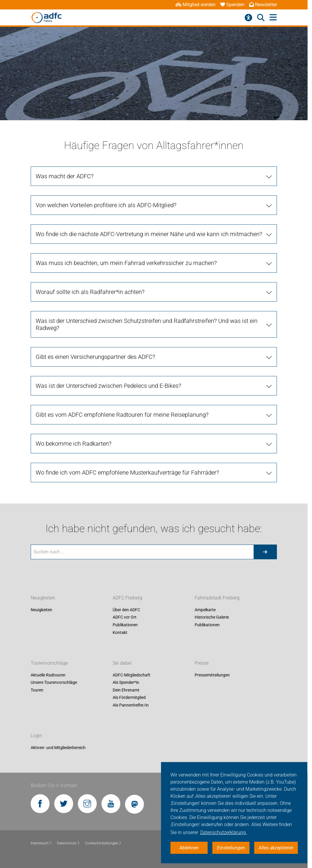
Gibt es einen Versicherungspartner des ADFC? (95, 357)
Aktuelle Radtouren (48, 675)
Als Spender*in (126, 683)
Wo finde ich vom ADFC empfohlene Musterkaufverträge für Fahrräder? (127, 473)
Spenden (232, 5)
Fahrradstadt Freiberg (217, 598)
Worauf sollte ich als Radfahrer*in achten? (90, 292)
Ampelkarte (205, 610)
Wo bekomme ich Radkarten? (74, 444)
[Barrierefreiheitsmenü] (248, 18)
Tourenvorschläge (49, 663)
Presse (202, 663)
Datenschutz (69, 843)
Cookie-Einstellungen (103, 843)
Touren (37, 690)
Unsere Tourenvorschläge (54, 683)
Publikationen (125, 625)
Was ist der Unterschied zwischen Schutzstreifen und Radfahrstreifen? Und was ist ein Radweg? (147, 324)
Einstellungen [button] (231, 848)
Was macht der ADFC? (65, 176)
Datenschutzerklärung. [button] (224, 832)
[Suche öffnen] (261, 18)
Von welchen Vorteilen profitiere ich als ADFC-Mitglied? (106, 205)
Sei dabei (122, 663)
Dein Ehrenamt (126, 690)
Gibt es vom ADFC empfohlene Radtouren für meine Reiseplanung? (122, 415)
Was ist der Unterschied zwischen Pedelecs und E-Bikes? (108, 386)
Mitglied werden (196, 5)
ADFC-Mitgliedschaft (132, 675)
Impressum (41, 843)
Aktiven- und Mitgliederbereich (58, 748)
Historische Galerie (212, 617)
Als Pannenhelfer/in (131, 705)
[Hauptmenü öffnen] (273, 18)
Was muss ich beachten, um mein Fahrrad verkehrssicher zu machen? (126, 263)
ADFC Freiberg (127, 598)
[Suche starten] (265, 552)
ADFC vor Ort (125, 617)
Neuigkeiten (43, 598)
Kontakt (120, 632)
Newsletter (263, 5)
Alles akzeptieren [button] (276, 848)
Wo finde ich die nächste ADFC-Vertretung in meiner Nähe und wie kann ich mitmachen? (149, 234)
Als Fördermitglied (129, 698)
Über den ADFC (126, 610)
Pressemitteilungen (212, 675)
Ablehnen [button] (189, 848)
